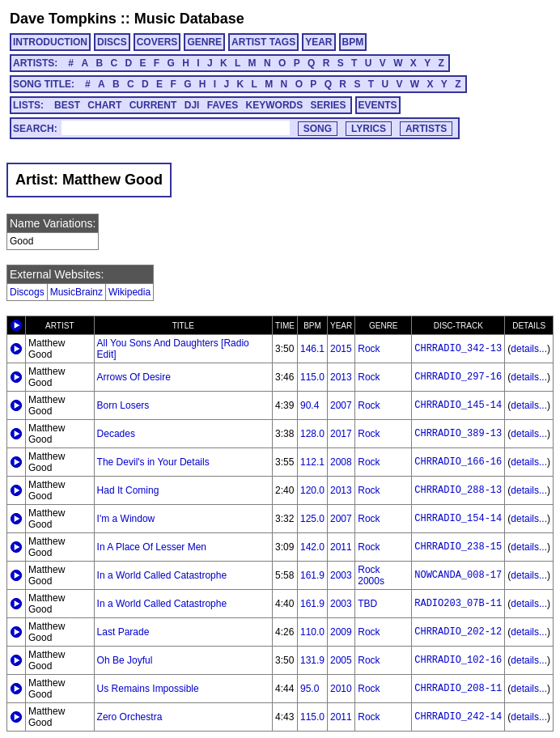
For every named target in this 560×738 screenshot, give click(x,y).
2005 (341, 660)
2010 (341, 689)
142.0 (312, 547)
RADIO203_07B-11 (458, 604)
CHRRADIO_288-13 (458, 490)
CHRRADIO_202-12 (458, 632)
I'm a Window (126, 519)
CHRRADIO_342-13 (458, 349)
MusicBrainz (76, 292)
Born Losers (123, 405)
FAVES (223, 105)
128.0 (312, 434)
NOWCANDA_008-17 (458, 575)
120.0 (312, 490)
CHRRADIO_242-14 (458, 717)
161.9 (312, 575)
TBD (367, 604)
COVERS (157, 42)
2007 (341, 405)
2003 (341, 575)
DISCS (112, 42)
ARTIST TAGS (263, 42)
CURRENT (153, 105)
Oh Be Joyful (125, 660)
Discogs (27, 292)
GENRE (204, 42)
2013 (341, 377)
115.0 (312, 377)
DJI (192, 105)
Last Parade (123, 632)
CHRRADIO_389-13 (458, 434)
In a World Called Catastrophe (162, 575)
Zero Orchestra (130, 717)
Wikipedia (129, 292)
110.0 (312, 632)
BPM (353, 42)
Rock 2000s (371, 575)
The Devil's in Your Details (153, 462)
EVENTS (378, 105)
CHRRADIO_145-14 (458, 405)
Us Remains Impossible (148, 689)
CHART (104, 105)
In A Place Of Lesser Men (152, 547)
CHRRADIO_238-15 (458, 547)
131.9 (312, 660)
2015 (341, 349)
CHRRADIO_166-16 (458, 462)
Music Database (189, 19)
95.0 (310, 689)
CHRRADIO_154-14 (458, 519)
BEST (67, 105)
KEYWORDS (275, 105)
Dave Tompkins (63, 19)
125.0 (312, 519)
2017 (341, 434)
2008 (341, 462)
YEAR (318, 42)
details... (529, 349)
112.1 (312, 462)
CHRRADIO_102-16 (458, 660)
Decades (116, 434)
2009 (341, 632)
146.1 (312, 349)
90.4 (310, 405)
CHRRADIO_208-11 (458, 689)
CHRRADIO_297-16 (458, 377)
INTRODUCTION (50, 42)
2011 (341, 547)
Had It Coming (128, 490)
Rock (369, 349)
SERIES (329, 105)
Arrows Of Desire (134, 377)
